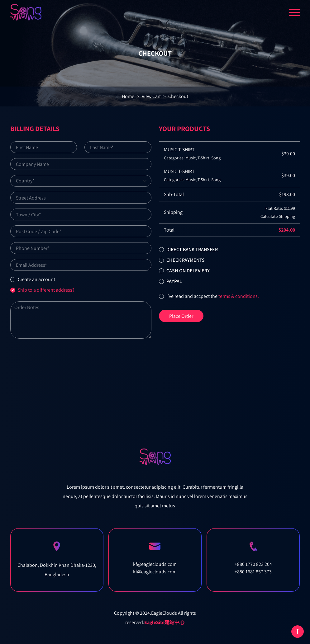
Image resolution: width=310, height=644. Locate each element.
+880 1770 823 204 (253, 564)
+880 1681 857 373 (253, 572)
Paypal (174, 281)
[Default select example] (81, 181)
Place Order (181, 316)
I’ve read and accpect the (213, 296)
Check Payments (186, 260)
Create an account (36, 279)
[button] (161, 250)
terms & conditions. (239, 296)
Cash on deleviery (188, 271)
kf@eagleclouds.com (155, 564)
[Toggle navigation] (295, 12)
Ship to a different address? (46, 290)
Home (128, 96)
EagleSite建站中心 (164, 622)
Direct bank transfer (192, 249)
